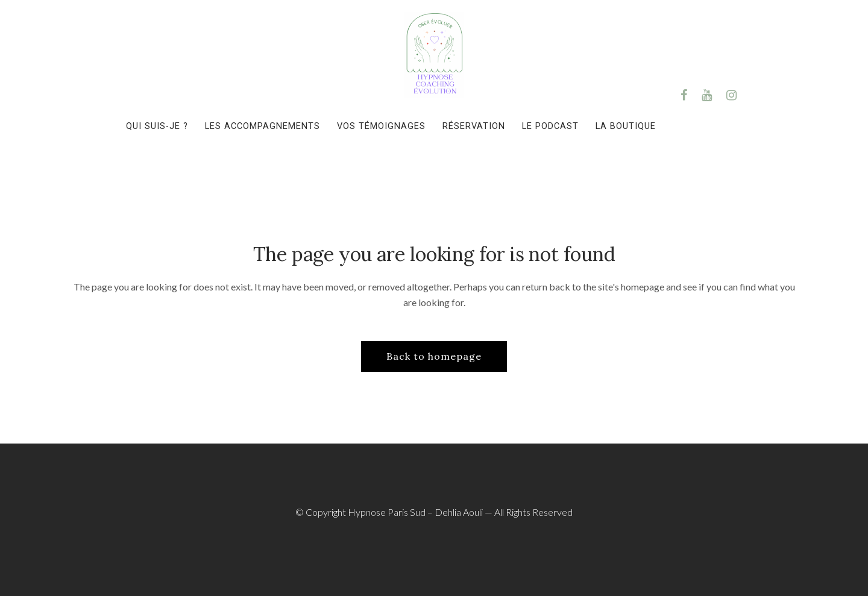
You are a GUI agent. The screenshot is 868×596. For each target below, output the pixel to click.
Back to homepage (434, 356)
